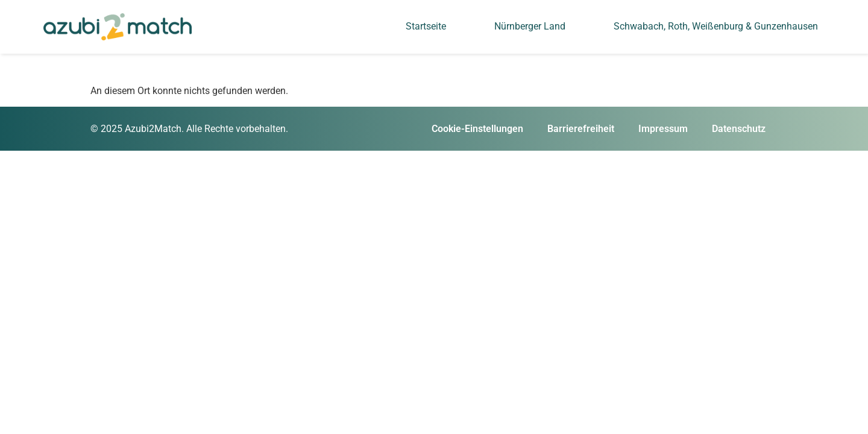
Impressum (663, 129)
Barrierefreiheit (581, 129)
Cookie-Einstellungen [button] (477, 129)
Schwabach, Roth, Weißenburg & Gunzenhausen (716, 26)
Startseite (426, 26)
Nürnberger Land (530, 26)
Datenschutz (739, 129)
